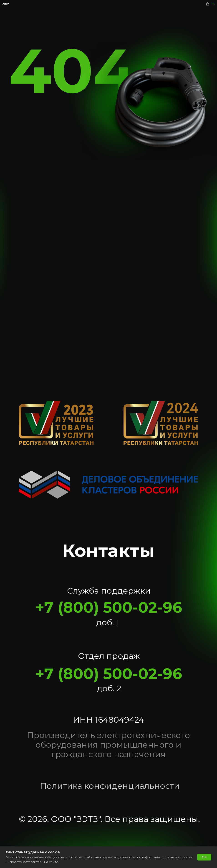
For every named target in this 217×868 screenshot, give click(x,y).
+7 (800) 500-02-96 (109, 607)
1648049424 (119, 720)
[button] (208, 4)
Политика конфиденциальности (110, 786)
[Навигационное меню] (213, 4)
